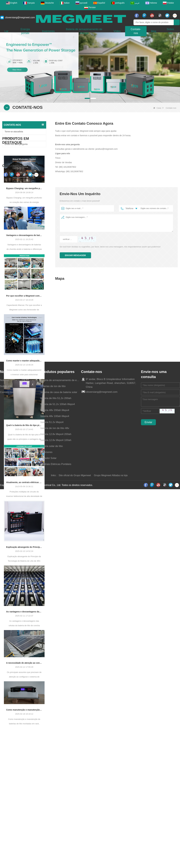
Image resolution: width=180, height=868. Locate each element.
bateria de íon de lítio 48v (55, 846)
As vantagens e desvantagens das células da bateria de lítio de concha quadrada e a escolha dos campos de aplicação (24, 627)
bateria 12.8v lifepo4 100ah (56, 858)
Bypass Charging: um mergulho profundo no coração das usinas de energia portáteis (24, 204)
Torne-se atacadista (14, 132)
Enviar (148, 840)
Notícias (5, 798)
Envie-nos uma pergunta (16, 144)
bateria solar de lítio (52, 864)
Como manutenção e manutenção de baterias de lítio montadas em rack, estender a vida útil (24, 725)
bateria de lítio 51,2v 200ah (56, 816)
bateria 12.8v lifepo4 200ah (56, 852)
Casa (157, 108)
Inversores (48, 31)
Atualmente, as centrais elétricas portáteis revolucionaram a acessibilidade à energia (24, 498)
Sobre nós (6, 804)
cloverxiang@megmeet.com (20, 17)
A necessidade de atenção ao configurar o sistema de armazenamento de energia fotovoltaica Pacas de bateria (24, 678)
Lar (6, 31)
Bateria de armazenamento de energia (84, 31)
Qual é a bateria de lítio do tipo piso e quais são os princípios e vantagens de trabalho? (24, 441)
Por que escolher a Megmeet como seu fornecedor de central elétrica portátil (24, 312)
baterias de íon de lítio (53, 804)
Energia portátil (25, 31)
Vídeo (117, 31)
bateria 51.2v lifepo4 (52, 840)
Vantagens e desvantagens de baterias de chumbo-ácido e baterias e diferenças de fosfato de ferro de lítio (24, 251)
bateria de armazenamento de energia (60, 798)
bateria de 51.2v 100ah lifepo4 (58, 822)
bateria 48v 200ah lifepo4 (55, 828)
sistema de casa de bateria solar (59, 810)
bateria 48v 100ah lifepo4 (55, 834)
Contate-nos (136, 31)
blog (154, 31)
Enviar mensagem (75, 255)
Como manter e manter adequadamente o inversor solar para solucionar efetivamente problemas (24, 376)
